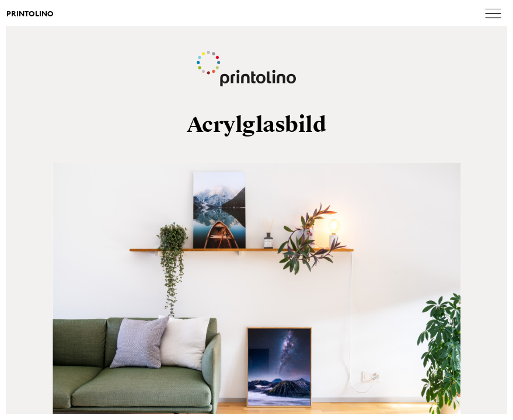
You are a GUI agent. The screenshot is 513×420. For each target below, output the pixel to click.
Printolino (30, 14)
